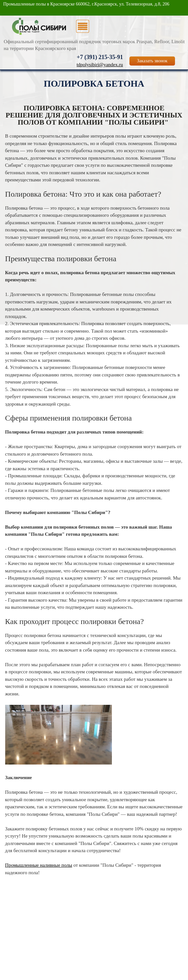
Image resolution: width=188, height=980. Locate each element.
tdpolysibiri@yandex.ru (100, 65)
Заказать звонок (152, 61)
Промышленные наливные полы (39, 865)
